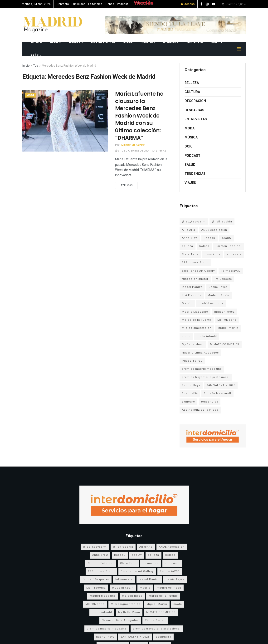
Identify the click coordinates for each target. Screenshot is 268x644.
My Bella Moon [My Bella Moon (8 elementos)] (193, 344)
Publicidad (78, 4)
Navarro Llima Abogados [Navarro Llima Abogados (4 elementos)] (200, 353)
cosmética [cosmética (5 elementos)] (212, 254)
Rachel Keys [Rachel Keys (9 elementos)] (191, 385)
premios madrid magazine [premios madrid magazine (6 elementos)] (202, 369)
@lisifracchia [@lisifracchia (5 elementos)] (222, 222)
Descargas (194, 110)
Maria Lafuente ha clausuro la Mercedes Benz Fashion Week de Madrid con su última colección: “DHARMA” (140, 116)
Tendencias (195, 174)
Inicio (26, 66)
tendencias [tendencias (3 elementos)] (210, 402)
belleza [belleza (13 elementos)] (188, 246)
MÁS (35, 56)
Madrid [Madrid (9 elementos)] (187, 303)
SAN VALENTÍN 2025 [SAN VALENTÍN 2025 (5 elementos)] (221, 385)
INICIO (37, 42)
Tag (36, 66)
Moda (56, 42)
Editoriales (95, 4)
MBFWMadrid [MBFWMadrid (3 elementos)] (227, 320)
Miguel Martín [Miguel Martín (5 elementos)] (228, 328)
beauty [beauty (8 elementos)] (226, 238)
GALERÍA (170, 42)
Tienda (110, 4)
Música (148, 42)
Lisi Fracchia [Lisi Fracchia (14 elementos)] (192, 295)
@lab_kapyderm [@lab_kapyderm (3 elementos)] (194, 222)
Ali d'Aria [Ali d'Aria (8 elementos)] (189, 230)
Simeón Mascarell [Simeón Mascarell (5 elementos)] (217, 393)
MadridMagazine (133, 145)
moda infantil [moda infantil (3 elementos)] (207, 336)
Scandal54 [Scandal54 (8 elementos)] (190, 393)
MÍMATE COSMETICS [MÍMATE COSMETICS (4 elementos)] (225, 344)
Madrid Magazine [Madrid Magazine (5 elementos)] (195, 312)
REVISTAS (194, 42)
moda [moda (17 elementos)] (186, 336)
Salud (190, 165)
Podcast (122, 4)
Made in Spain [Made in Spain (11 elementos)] (218, 295)
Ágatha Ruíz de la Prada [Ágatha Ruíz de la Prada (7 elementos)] (200, 410)
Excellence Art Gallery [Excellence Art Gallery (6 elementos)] (198, 271)
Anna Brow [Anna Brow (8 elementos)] (190, 238)
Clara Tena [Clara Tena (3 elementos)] (190, 254)
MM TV (217, 42)
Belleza (76, 42)
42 (163, 151)
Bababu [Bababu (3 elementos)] (210, 238)
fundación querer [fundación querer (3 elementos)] (195, 279)
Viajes (190, 183)
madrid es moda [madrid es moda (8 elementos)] (211, 303)
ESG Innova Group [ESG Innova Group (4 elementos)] (195, 263)
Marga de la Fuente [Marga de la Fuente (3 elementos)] (197, 320)
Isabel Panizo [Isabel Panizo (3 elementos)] (192, 287)
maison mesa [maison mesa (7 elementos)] (224, 312)
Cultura (192, 92)
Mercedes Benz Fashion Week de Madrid (69, 66)
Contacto (63, 4)
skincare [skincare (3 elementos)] (188, 402)
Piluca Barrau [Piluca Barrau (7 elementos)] (192, 361)
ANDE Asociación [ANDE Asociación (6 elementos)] (214, 230)
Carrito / (236, 4)
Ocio (128, 42)
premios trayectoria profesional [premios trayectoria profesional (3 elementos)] (206, 377)
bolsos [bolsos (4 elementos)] (204, 246)
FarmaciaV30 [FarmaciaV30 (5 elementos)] (231, 271)
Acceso (188, 4)
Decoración (195, 101)
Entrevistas (103, 42)
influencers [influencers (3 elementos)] (223, 279)
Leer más (126, 185)
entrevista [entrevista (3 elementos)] (234, 254)
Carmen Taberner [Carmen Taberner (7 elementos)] (229, 246)
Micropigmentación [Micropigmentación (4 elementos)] (197, 328)
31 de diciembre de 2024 (132, 151)
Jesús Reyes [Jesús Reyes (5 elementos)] (218, 287)
